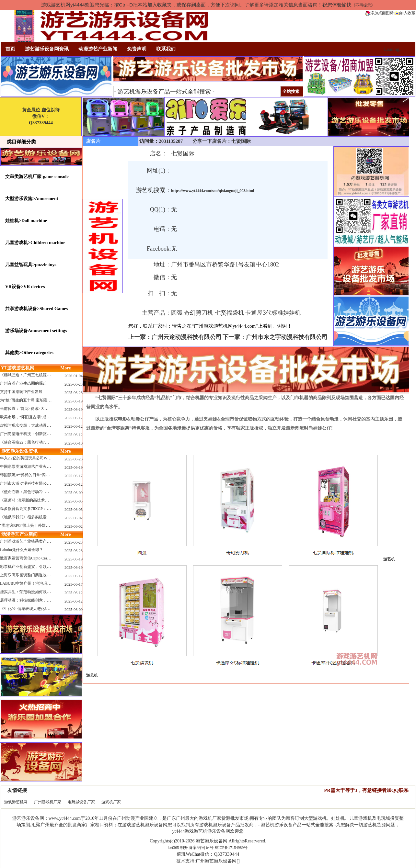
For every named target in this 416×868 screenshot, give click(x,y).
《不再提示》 (363, 5)
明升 (184, 848)
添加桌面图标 (379, 13)
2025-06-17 (74, 418)
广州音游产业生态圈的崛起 (23, 383)
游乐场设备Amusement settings (36, 331)
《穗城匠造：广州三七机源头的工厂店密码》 (39, 375)
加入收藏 (405, 13)
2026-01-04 (74, 376)
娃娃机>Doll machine (26, 221)
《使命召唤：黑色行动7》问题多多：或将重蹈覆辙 (44, 492)
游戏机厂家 (111, 802)
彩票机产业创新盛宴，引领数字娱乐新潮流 (37, 567)
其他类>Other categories (29, 353)
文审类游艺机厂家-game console (37, 177)
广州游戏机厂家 (48, 802)
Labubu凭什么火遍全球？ (22, 550)
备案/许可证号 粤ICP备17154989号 (218, 848)
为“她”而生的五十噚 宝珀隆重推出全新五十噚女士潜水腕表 (51, 400)
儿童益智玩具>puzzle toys (31, 265)
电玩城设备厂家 (81, 802)
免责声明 (137, 49)
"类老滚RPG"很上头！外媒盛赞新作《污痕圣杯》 (42, 525)
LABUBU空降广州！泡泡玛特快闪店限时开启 (39, 583)
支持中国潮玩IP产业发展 (21, 392)
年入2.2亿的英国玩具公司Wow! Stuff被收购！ (39, 458)
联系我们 (166, 49)
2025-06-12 (74, 426)
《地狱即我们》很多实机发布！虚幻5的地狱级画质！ (46, 517)
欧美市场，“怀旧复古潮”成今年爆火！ (33, 417)
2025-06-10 (74, 443)
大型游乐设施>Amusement (32, 199)
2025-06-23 (74, 384)
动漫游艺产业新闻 (98, 49)
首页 (10, 49)
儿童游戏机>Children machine (35, 243)
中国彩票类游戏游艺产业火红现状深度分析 (37, 467)
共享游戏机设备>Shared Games (36, 309)
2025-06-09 (74, 493)
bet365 (174, 848)
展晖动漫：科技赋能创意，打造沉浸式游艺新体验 (43, 600)
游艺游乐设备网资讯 (47, 49)
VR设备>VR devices (25, 287)
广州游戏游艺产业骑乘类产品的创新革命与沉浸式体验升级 (51, 541)
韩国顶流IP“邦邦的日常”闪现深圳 (29, 475)
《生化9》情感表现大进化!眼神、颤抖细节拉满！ (42, 609)
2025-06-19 (74, 401)
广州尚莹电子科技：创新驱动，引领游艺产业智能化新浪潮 (51, 434)
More (65, 368)
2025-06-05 (74, 501)
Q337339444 (226, 854)
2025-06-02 (74, 518)
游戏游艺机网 (16, 802)
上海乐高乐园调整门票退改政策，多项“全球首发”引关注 (48, 575)
